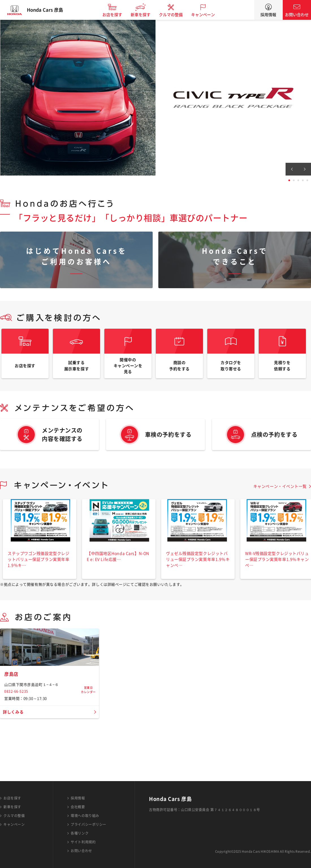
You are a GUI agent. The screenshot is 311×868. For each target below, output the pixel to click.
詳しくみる (15, 756)
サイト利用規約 (83, 842)
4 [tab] (303, 180)
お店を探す (117, 15)
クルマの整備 (175, 15)
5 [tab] (307, 180)
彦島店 (12, 718)
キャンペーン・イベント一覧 (280, 494)
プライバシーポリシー (88, 824)
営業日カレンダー (88, 721)
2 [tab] (294, 180)
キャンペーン (208, 15)
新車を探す (145, 15)
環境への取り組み (85, 816)
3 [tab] (298, 180)
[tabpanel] (155, 98)
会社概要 (78, 807)
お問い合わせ (297, 15)
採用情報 (268, 15)
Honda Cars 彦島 (49, 10)
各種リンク (80, 833)
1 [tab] (289, 180)
